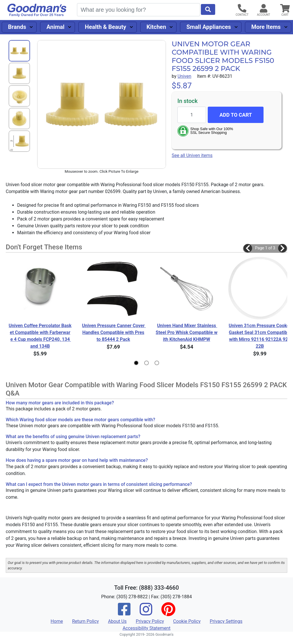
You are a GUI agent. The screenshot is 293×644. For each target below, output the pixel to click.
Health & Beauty (106, 27)
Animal (55, 27)
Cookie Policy (187, 621)
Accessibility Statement (146, 628)
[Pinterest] (168, 613)
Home (57, 621)
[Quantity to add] (192, 115)
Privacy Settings (226, 621)
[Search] (138, 10)
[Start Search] (208, 9)
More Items (266, 27)
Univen (184, 76)
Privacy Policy (150, 621)
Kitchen (156, 27)
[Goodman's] (37, 10)
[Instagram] (146, 613)
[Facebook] (124, 613)
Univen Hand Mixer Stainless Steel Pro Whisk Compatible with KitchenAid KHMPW (187, 332)
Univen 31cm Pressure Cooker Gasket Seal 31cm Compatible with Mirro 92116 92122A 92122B (260, 336)
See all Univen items (192, 155)
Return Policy (85, 621)
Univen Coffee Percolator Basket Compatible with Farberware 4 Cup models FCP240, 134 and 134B (40, 336)
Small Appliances (209, 27)
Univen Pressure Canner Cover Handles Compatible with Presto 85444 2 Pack (113, 332)
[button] (248, 248)
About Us (117, 621)
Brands (17, 27)
